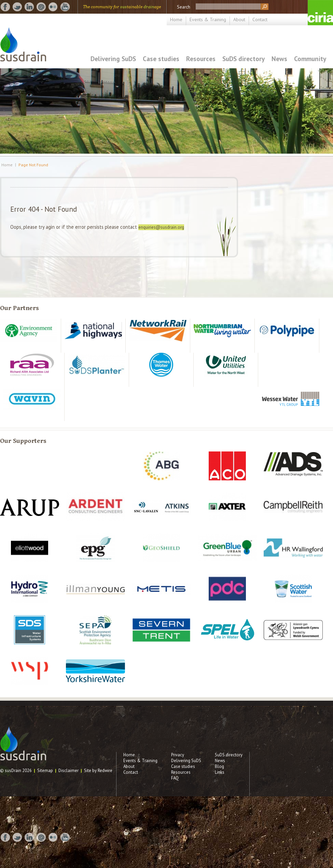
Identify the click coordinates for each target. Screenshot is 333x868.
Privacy (178, 755)
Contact (260, 19)
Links (220, 772)
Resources (201, 59)
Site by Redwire (98, 771)
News (279, 59)
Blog (219, 766)
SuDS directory (244, 59)
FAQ (175, 778)
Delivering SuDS (113, 59)
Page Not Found (33, 165)
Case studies (161, 59)
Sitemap (45, 771)
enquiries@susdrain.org (161, 227)
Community (310, 59)
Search (184, 7)
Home (176, 19)
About (239, 19)
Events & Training (208, 19)
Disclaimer (68, 771)
